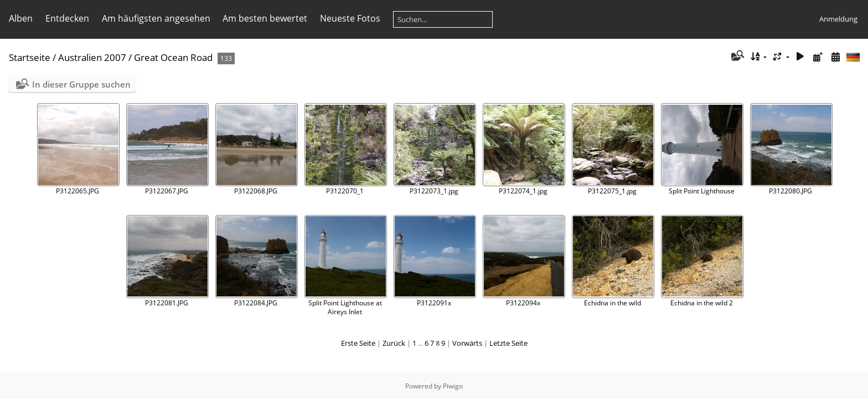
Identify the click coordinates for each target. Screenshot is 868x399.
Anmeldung (838, 19)
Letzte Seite (508, 343)
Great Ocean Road (173, 57)
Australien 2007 (92, 57)
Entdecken (67, 18)
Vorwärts (467, 343)
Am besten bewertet (265, 18)
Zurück (394, 343)
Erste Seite (358, 343)
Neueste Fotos (350, 18)
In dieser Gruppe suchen (81, 84)
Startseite (30, 57)
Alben (21, 18)
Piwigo (453, 386)
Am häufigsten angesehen (156, 18)
